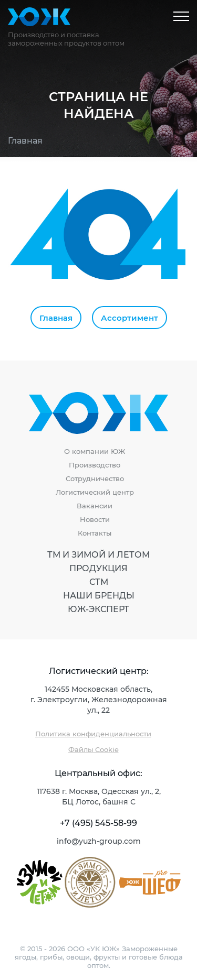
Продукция (98, 568)
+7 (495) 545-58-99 (98, 823)
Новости (95, 519)
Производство (95, 465)
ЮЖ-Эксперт (98, 609)
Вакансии (95, 506)
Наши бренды (99, 595)
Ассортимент (129, 318)
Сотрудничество (95, 478)
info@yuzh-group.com (99, 841)
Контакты (95, 533)
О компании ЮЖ (95, 451)
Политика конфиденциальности (93, 733)
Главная (25, 140)
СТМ (99, 582)
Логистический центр (95, 492)
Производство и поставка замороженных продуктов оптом (66, 39)
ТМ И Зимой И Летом (98, 554)
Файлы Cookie (94, 749)
